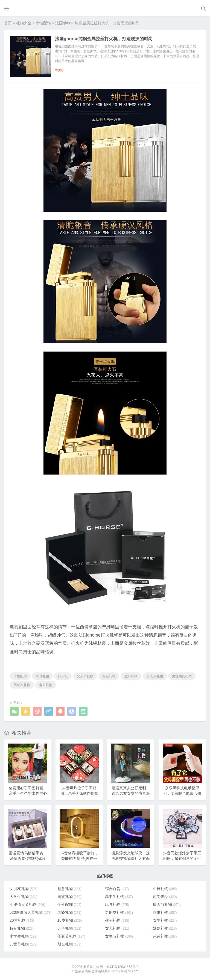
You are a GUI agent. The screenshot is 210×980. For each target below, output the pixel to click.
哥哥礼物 (42, 676)
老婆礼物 (69, 912)
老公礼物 (46, 685)
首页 (8, 23)
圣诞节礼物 (71, 936)
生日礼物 (131, 676)
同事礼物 (165, 912)
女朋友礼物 (24, 889)
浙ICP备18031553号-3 (122, 967)
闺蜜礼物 (69, 897)
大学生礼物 (24, 897)
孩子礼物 (117, 920)
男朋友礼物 (22, 685)
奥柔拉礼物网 (93, 967)
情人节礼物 (167, 904)
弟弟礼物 (165, 936)
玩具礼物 (117, 904)
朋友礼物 (69, 944)
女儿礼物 (117, 928)
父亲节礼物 (85, 676)
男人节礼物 (155, 676)
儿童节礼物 (24, 944)
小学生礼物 (24, 936)
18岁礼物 (70, 920)
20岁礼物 (22, 920)
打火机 (63, 676)
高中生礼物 (119, 897)
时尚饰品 (165, 897)
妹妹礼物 (165, 928)
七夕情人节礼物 (27, 904)
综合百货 (117, 889)
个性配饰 (43, 23)
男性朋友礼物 (182, 676)
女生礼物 (165, 920)
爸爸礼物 (109, 676)
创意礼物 (69, 889)
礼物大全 (24, 23)
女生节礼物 (119, 936)
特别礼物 (22, 928)
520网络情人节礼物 (30, 912)
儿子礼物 (69, 928)
